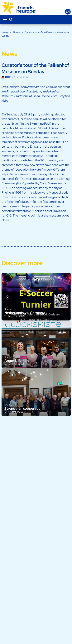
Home (5, 32)
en (68, 12)
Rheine (16, 32)
